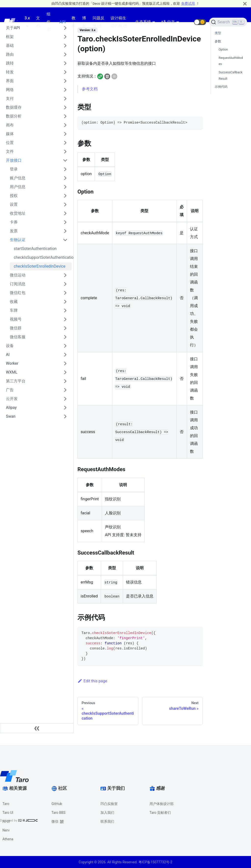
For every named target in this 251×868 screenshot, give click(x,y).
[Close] (245, 4)
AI (8, 355)
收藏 (14, 302)
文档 (38, 22)
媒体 (10, 134)
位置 (10, 143)
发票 (14, 231)
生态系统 (143, 22)
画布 (10, 125)
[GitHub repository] (188, 22)
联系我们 (107, 821)
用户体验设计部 (162, 804)
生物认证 (18, 240)
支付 (10, 98)
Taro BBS (58, 813)
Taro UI (8, 813)
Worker (12, 363)
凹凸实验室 (109, 804)
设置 (14, 204)
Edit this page (92, 681)
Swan (11, 416)
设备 (10, 346)
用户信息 (18, 187)
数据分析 (14, 116)
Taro (6, 804)
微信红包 (18, 293)
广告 (10, 390)
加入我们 (107, 813)
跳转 (10, 63)
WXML (12, 372)
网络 (10, 90)
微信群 (16, 328)
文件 (10, 151)
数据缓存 (14, 107)
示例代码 (221, 87)
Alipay (11, 408)
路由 (10, 54)
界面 (10, 81)
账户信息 (18, 178)
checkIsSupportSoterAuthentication (43, 257)
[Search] (228, 22)
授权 (14, 196)
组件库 (49, 22)
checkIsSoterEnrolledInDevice (40, 266)
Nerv (6, 830)
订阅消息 (18, 284)
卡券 (14, 222)
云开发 (12, 399)
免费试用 (188, 3)
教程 (74, 22)
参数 (218, 41)
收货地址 (18, 213)
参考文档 (90, 89)
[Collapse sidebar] (37, 728)
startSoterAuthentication (35, 249)
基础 (10, 45)
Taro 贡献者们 (160, 813)
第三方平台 (16, 381)
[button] (200, 22)
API (63, 22)
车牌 (14, 310)
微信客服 (18, 337)
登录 (14, 169)
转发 (10, 72)
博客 (84, 22)
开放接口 (14, 160)
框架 (10, 37)
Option (223, 49)
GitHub (57, 804)
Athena (8, 839)
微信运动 (18, 275)
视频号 (16, 319)
